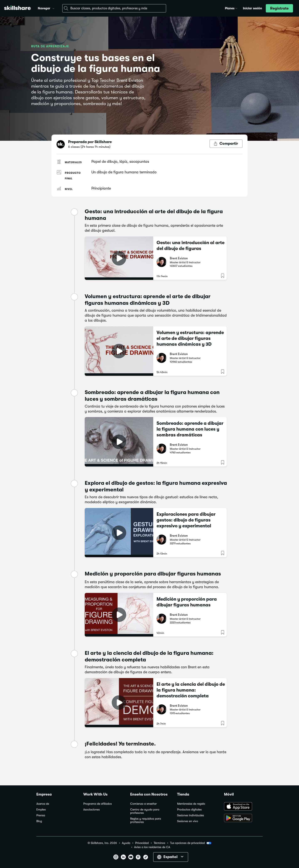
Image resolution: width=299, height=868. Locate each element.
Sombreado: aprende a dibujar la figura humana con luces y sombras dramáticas (190, 429)
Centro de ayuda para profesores (145, 811)
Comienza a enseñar (143, 804)
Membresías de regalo (191, 804)
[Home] (17, 8)
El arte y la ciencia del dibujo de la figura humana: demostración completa (191, 690)
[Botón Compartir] (226, 144)
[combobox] (114, 8)
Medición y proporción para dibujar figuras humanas (187, 602)
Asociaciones (91, 810)
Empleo (41, 810)
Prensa (41, 815)
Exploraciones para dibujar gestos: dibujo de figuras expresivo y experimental (186, 520)
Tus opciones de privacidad (191, 843)
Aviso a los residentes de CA (152, 847)
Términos (159, 843)
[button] (53, 8)
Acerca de (43, 804)
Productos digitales (189, 810)
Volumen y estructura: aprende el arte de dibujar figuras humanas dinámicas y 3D (190, 338)
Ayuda (126, 843)
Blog (39, 821)
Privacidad (142, 843)
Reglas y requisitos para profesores (146, 820)
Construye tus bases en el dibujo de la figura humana (96, 63)
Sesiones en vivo (188, 821)
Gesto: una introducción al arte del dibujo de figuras (191, 245)
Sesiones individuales (191, 815)
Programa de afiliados (97, 804)
